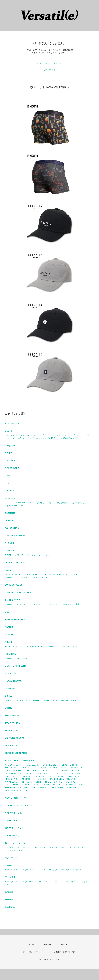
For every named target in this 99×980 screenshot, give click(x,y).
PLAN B (9, 627)
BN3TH (9, 431)
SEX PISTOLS (40, 788)
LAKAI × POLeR (13, 575)
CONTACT (65, 944)
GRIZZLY (10, 551)
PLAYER (9, 635)
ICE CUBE (62, 773)
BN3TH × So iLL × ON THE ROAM (59, 700)
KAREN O (28, 776)
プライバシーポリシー (33, 952)
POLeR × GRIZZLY (14, 646)
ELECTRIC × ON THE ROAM (19, 503)
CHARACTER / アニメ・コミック (21, 805)
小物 (7, 884)
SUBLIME (72, 788)
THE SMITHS (57, 788)
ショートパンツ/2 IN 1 (15, 438)
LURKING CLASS (14, 585)
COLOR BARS (12, 468)
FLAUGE (9, 521)
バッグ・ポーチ (28, 882)
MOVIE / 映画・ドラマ (16, 798)
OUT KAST (71, 782)
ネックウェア (27, 870)
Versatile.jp (11, 746)
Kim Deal (41, 776)
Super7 (9, 708)
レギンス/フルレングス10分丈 (44, 438)
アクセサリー (23, 577)
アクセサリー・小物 (14, 506)
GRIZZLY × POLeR (14, 555)
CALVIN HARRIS (13, 771)
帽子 (51, 503)
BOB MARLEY (78, 768)
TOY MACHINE (12, 723)
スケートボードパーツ (15, 843)
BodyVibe (10, 446)
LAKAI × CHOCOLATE (35, 575)
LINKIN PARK (12, 779)
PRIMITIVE (10, 654)
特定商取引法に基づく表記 (64, 952)
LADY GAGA (73, 776)
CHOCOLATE (12, 461)
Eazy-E (75, 771)
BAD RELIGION (50, 765)
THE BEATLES (12, 768)
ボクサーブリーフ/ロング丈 (77, 435)
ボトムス (53, 870)
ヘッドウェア (11, 870)
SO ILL (9, 696)
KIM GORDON (56, 776)
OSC (7, 612)
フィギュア (84, 882)
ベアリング (40, 847)
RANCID (83, 785)
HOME (32, 944)
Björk (44, 768)
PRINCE (26, 785)
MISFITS (42, 779)
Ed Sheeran (11, 773)
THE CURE (31, 771)
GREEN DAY (27, 773)
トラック (53, 847)
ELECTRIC (10, 498)
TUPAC (84, 788)
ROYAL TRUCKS (13, 681)
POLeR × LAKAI (35, 646)
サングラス (62, 503)
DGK (7, 483)
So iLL (8, 700)
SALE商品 (10, 907)
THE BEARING (12, 715)
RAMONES (70, 785)
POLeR (9, 642)
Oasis (38, 782)
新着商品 (9, 892)
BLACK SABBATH (59, 768)
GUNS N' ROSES (45, 773)
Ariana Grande (32, 765)
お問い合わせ (49, 70)
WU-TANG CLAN (13, 790)
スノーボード (11, 858)
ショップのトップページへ (49, 64)
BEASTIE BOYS (70, 765)
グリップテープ (12, 847)
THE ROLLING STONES (17, 788)
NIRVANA (27, 782)
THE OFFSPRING (54, 782)
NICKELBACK (12, 782)
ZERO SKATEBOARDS (16, 753)
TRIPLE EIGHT (12, 730)
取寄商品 (9, 900)
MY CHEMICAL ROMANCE (63, 779)
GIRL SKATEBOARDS (16, 536)
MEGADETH (28, 779)
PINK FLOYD (11, 785)
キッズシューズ (40, 577)
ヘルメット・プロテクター (73, 847)
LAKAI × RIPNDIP (59, 575)
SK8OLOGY (11, 688)
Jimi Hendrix (77, 773)
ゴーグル (57, 882)
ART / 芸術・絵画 (13, 813)
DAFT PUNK (46, 771)
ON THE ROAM (13, 600)
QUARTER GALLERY (16, 666)
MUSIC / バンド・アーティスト (20, 761)
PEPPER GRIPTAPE (15, 619)
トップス (41, 870)
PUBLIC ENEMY (41, 785)
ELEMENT (10, 513)
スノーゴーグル (78, 503)
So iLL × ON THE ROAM (27, 700)
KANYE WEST (12, 776)
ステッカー (70, 882)
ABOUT (48, 944)
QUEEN (57, 785)
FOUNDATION (12, 528)
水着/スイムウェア (70, 438)
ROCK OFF (11, 673)
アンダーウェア (38, 604)
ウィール (27, 847)
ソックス (65, 870)
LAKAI (8, 570)
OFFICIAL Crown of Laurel (19, 592)
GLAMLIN (10, 543)
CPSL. (8, 476)
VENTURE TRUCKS (15, 738)
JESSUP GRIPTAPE (15, 563)
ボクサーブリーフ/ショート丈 (47, 435)
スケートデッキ (12, 836)
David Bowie (62, 771)
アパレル (41, 503)
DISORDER (11, 491)
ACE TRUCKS (12, 423)
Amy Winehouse (13, 765)
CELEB (9, 453)
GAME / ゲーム (12, 821)
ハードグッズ (45, 555)
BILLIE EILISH (30, 768)
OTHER (29, 790)
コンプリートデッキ (14, 828)
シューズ (76, 575)
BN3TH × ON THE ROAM (17, 435)
